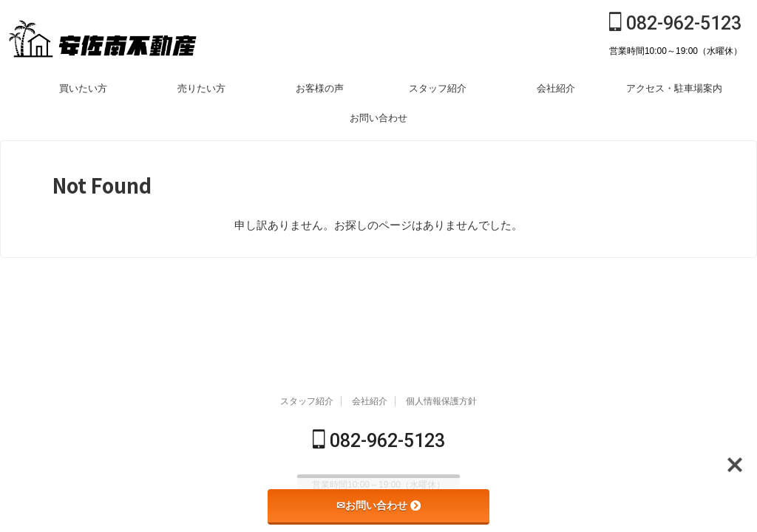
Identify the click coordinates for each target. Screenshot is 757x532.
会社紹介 (556, 88)
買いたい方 (83, 88)
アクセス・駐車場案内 (674, 88)
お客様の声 (320, 88)
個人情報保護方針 (441, 403)
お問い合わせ (378, 118)
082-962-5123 (675, 23)
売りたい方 (201, 88)
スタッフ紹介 (438, 88)
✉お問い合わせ (378, 505)
